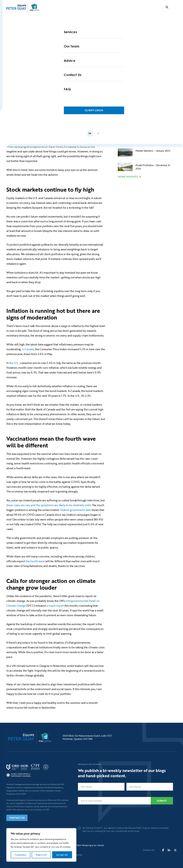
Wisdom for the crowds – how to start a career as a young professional (153, 137)
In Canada (28, 349)
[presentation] (102, 814)
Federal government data (75, 510)
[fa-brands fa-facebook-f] (163, 850)
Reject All (41, 855)
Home (25, 100)
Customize (21, 855)
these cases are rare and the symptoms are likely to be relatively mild (48, 505)
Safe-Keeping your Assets (90, 845)
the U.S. (14, 363)
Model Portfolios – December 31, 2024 (153, 167)
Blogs (39, 100)
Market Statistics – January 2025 (153, 151)
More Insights (128, 177)
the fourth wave (35, 561)
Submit (162, 801)
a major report (55, 606)
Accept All (62, 855)
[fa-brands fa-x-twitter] (175, 850)
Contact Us (17, 818)
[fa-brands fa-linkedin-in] (169, 850)
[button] (175, 7)
